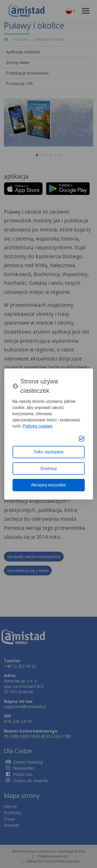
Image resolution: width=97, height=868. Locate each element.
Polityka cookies (38, 426)
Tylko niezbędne (49, 452)
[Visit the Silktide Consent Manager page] (81, 439)
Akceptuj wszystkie (48, 485)
